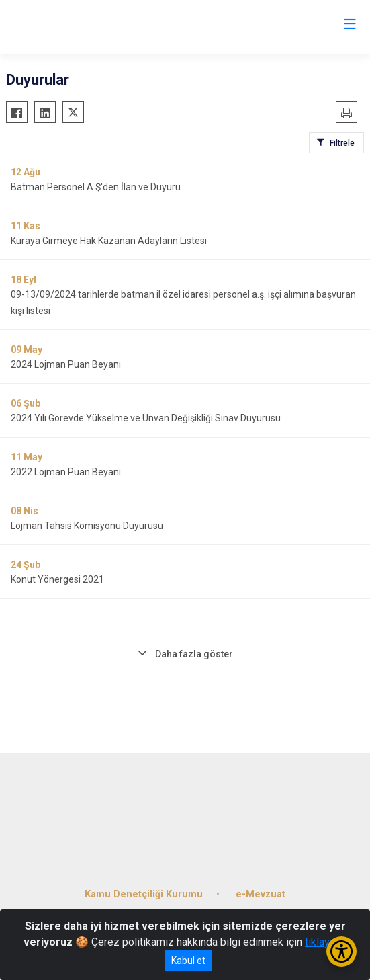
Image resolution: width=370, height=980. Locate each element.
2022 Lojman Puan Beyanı (66, 472)
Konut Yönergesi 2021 (57, 579)
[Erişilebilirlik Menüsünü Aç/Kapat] (341, 951)
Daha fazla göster (194, 654)
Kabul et (188, 961)
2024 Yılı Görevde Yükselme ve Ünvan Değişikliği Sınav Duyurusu (146, 418)
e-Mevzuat (261, 894)
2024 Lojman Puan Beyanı (66, 364)
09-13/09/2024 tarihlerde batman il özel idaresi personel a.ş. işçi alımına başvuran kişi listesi (183, 302)
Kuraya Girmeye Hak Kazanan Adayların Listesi (109, 241)
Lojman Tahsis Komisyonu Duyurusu (87, 526)
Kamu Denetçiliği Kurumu (144, 894)
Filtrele (342, 143)
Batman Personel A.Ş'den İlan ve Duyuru (96, 187)
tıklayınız (326, 942)
